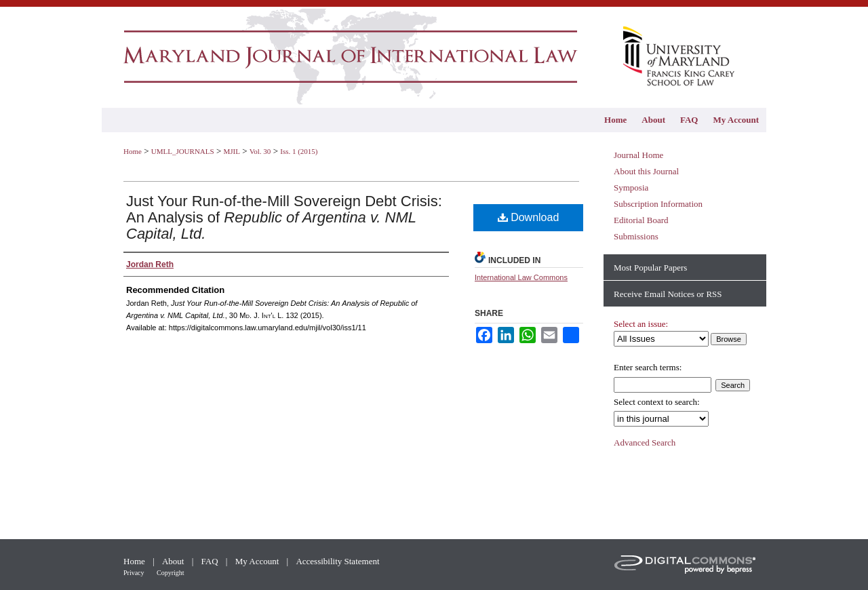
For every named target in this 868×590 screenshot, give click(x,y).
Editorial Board (641, 220)
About (174, 561)
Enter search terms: (648, 367)
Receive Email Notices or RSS (668, 294)
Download (529, 217)
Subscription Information (658, 204)
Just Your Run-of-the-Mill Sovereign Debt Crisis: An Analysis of (284, 217)
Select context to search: (657, 402)
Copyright (171, 573)
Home (133, 151)
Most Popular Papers (650, 268)
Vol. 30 (260, 151)
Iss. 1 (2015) (299, 151)
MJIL (231, 151)
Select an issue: (641, 324)
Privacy (135, 573)
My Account (258, 561)
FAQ (211, 561)
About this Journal (646, 171)
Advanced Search (645, 442)
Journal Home (638, 155)
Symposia (631, 188)
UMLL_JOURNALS (183, 151)
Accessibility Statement (337, 561)
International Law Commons (521, 277)
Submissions (636, 236)
